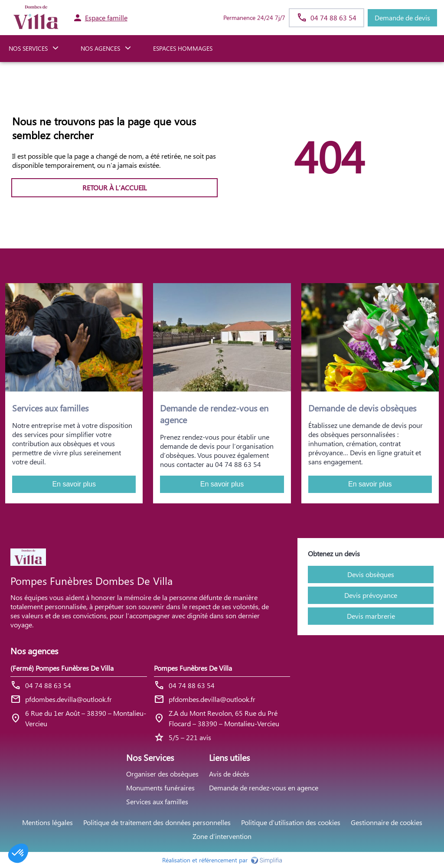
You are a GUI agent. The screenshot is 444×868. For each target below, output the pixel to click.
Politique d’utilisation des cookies (291, 822)
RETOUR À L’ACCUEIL (115, 188)
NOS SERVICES (28, 48)
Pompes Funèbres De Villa (193, 668)
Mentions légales (47, 822)
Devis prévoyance (371, 595)
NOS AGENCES (100, 48)
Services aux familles (157, 801)
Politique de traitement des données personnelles (157, 822)
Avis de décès (229, 774)
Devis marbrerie (371, 616)
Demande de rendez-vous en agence (264, 788)
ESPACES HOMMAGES (183, 48)
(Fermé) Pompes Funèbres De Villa (62, 668)
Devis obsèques (371, 574)
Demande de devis (402, 18)
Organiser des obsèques (162, 774)
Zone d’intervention (222, 836)
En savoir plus (74, 484)
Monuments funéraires (160, 788)
